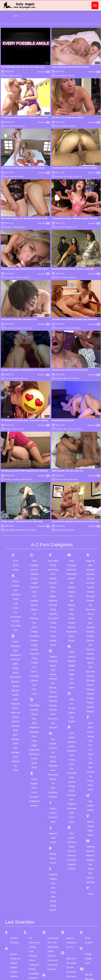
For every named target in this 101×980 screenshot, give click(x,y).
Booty (16, 730)
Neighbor (72, 661)
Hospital (53, 779)
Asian (62, 227)
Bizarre (16, 708)
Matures (72, 579)
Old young (71, 976)
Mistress (72, 605)
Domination (34, 754)
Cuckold (34, 663)
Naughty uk (71, 943)
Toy (90, 776)
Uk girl (88, 938)
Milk (72, 601)
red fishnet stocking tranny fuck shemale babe (23, 168)
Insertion (53, 813)
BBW (23, 479)
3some (61, 328)
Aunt (16, 630)
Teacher (90, 732)
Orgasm (72, 713)
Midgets (72, 592)
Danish (34, 714)
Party (72, 764)
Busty (16, 770)
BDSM (16, 668)
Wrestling (90, 882)
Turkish (90, 781)
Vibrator (90, 822)
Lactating (53, 874)
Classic (34, 610)
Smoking (90, 636)
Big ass (12, 75)
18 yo (15, 561)
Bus (16, 766)
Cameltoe (34, 565)
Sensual (90, 579)
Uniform (90, 806)
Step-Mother (72, 632)
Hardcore (26, 277)
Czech (34, 694)
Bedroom (16, 682)
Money (72, 618)
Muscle (72, 641)
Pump (72, 817)
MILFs (72, 596)
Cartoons (34, 574)
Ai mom (14, 954)
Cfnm (34, 592)
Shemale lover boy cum (63, 420)
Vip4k (87, 963)
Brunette (15, 753)
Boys (16, 735)
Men (72, 583)
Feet (53, 574)
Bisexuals (64, 75)
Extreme (34, 806)
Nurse (72, 683)
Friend (53, 636)
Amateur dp (15, 959)
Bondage (16, 726)
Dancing (34, 710)
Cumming (34, 676)
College (34, 632)
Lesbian (53, 901)
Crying (34, 658)
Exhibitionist (34, 801)
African (15, 581)
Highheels (53, 766)
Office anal (71, 959)
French (53, 632)
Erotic (34, 788)
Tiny (90, 750)
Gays (53, 670)
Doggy (34, 745)
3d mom (14, 938)
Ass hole (16, 621)
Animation (77, 328)
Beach (16, 673)
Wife (90, 873)
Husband (53, 797)
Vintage (90, 826)
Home (53, 770)
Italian (53, 822)
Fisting (53, 610)
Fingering (53, 601)
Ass (16, 612)
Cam (34, 561)
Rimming (72, 851)
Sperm (90, 663)
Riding (72, 847)
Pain (72, 733)
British (15, 744)
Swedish (90, 707)
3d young (14, 943)
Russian (72, 869)
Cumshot (75, 378)
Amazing (59, 176)
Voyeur (90, 835)
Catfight (34, 583)
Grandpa (53, 705)
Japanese (53, 833)
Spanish (90, 654)
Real (72, 833)
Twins (90, 790)
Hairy (53, 739)
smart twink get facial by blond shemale (70, 67)
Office (72, 699)
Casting (34, 579)
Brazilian (16, 739)
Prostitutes (72, 808)
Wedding (90, 860)
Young (90, 894)
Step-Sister (90, 610)
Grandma (53, 701)
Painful (72, 738)
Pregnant (72, 804)
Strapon (90, 685)
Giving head (53, 947)
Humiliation (53, 792)
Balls (16, 651)
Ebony (34, 779)
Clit (34, 614)
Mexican (72, 587)
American (59, 378)
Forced (53, 627)
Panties (72, 746)
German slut (53, 938)
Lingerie (53, 910)
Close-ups (34, 618)
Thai (90, 745)
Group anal (52, 965)
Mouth (72, 636)
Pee (72, 769)
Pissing (72, 786)
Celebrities (34, 587)
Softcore (90, 641)
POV (72, 800)
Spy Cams (90, 672)
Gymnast (53, 728)
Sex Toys (90, 583)
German (53, 674)
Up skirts (89, 943)
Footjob (53, 623)
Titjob (90, 754)
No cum (70, 947)
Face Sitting (53, 561)
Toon (90, 767)
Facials (53, 565)
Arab (15, 603)
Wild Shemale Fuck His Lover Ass (68, 471)
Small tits (90, 632)
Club (34, 623)
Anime (16, 599)
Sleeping (90, 627)
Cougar (34, 645)
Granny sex (52, 960)
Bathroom (16, 659)
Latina (53, 892)
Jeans (53, 838)
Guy (53, 723)
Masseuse (72, 570)
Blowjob (73, 126)
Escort (34, 792)
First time (53, 605)
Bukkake (16, 761)
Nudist (72, 674)
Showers (90, 601)
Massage (72, 565)
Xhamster (94, 72)
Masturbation (72, 574)
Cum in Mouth (30, 530)
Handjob (53, 744)
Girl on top (52, 943)
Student (90, 694)
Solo (90, 645)
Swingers (90, 711)
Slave (90, 623)
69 (6, 328)
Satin (90, 565)
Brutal (15, 757)
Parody (72, 760)
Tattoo (90, 728)
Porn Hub (44, 72)
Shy (90, 605)
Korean (53, 863)
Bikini (16, 699)
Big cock (13, 126)
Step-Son (90, 649)
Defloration (34, 732)
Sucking (90, 698)
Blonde (71, 75)
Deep (34, 723)
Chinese (34, 605)
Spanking (90, 658)
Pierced (72, 782)
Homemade (53, 775)
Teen (90, 741)
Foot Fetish (53, 618)
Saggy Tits (90, 561)
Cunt (34, 685)
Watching (90, 847)
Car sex (34, 570)
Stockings (90, 680)
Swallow (90, 703)
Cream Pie (78, 176)
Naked (72, 652)
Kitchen (53, 858)
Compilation (34, 636)
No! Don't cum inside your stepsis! (68, 118)
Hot (53, 784)
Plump (72, 791)
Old (72, 704)
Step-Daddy (34, 705)
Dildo (34, 736)
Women (90, 878)
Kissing (53, 854)
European (34, 797)
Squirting (90, 676)
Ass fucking (27, 328)
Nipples (72, 666)
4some (16, 570)
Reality (72, 838)
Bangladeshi (16, 655)
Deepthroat (34, 728)
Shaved (90, 587)
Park (72, 755)
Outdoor (72, 722)
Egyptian (34, 784)
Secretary (90, 574)
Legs (53, 897)
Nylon (72, 688)
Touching (90, 772)
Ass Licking (68, 176)
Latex (53, 883)
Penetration (72, 773)
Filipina (53, 596)
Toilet (90, 763)
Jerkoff (53, 842)
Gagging (53, 657)
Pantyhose (72, 751)
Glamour (53, 688)
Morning (72, 627)
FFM (53, 592)
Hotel (53, 788)
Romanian (72, 860)
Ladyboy (53, 879)
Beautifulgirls (15, 378)
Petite (72, 777)
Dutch (34, 767)
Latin (53, 888)
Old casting (71, 963)
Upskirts (90, 810)
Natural (72, 657)
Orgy (72, 717)
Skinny (90, 614)
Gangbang (53, 661)
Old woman (71, 972)
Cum (75, 227)
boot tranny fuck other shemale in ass (19, 319)
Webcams (90, 856)
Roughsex (72, 864)
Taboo (90, 723)
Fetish (53, 587)
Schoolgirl (90, 570)
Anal (7, 75)
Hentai (53, 757)
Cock (34, 627)
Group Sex (53, 719)
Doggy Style (34, 750)
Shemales (90, 596)
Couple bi (33, 978)
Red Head (72, 842)
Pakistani (72, 742)
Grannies (53, 710)
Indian (53, 808)
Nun (72, 679)
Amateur (8, 227)
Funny (53, 645)
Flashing (53, 614)
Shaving (90, 592)
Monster (72, 623)
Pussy (72, 822)
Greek (53, 714)
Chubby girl (34, 965)
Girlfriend (53, 679)
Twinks (90, 785)
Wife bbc (89, 975)
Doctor (34, 741)
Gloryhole (53, 697)
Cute (34, 689)
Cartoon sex (34, 943)
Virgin (90, 831)
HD (53, 753)
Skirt (90, 618)
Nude (72, 670)
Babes (16, 642)
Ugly (90, 801)
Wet (90, 864)
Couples (34, 649)
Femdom (53, 583)
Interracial (53, 817)
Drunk (34, 763)
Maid (72, 561)
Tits (90, 759)
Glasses (53, 692)
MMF (72, 610)
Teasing (90, 736)
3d (56, 328)
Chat (34, 596)
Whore (90, 869)
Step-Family (53, 570)
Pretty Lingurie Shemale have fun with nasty (22, 521)
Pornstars (72, 795)
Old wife (70, 968)
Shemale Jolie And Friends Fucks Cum (70, 370)
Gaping (53, 666)
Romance (72, 856)
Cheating (34, 601)
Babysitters (15, 646)
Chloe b (32, 960)
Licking (53, 905)
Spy (90, 667)
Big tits (19, 75)
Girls (53, 683)
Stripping (90, 689)
